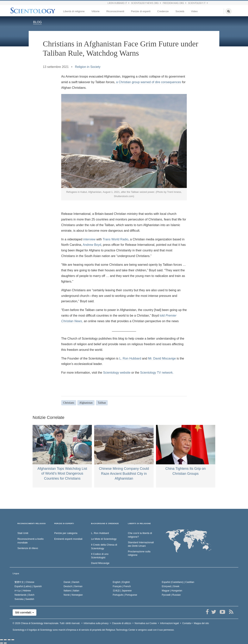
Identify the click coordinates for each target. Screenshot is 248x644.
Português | (125, 595)
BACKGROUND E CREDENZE (105, 524)
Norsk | (73, 595)
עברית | (23, 591)
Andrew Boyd (92, 245)
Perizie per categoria (66, 533)
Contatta (187, 623)
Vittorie (96, 11)
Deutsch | (73, 586)
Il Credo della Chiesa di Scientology (104, 547)
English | (121, 582)
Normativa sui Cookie (146, 623)
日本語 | (122, 591)
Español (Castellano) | (178, 582)
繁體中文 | (24, 582)
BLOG (37, 22)
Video (194, 11)
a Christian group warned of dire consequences (149, 82)
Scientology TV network (156, 373)
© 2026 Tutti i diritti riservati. (46, 623)
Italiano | (71, 591)
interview (89, 239)
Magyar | (172, 591)
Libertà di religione (74, 11)
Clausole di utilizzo (122, 623)
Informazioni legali (169, 623)
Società (180, 11)
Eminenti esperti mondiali (68, 539)
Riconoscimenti (115, 11)
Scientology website (117, 373)
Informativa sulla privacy (96, 623)
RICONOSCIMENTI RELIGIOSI (32, 524)
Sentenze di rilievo (28, 548)
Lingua (16, 573)
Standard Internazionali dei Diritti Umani (141, 544)
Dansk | (71, 582)
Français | (122, 586)
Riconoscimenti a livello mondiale (31, 541)
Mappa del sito (201, 623)
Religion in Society (88, 67)
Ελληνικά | (171, 586)
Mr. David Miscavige (162, 358)
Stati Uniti (23, 533)
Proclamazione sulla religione (139, 553)
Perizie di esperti (141, 11)
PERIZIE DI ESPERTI (64, 524)
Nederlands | (25, 595)
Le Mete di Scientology (104, 539)
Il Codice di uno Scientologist (100, 556)
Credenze (163, 11)
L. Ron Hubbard (130, 358)
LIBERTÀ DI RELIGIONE (139, 524)
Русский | (171, 595)
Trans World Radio (116, 239)
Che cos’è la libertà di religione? (140, 535)
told (162, 316)
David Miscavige (100, 563)
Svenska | (24, 599)
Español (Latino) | (28, 586)
